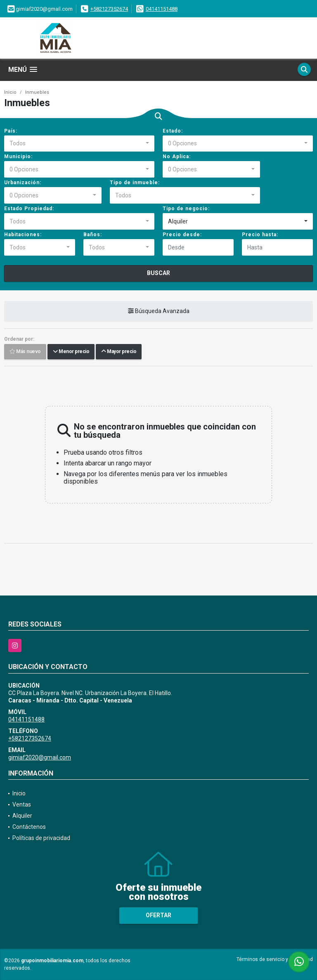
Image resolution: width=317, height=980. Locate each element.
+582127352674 (109, 9)
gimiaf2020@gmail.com (40, 757)
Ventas (22, 804)
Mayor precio (119, 352)
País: (11, 131)
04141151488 (162, 9)
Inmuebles (37, 92)
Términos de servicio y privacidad (275, 959)
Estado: (173, 131)
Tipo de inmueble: (135, 183)
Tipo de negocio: (186, 209)
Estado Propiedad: (29, 209)
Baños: (93, 235)
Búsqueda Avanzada (159, 311)
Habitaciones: (23, 235)
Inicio (10, 92)
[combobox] (79, 144)
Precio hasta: (260, 235)
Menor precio (71, 352)
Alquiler (22, 816)
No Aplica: (177, 157)
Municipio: (18, 157)
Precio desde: (182, 235)
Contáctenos (29, 827)
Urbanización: (23, 183)
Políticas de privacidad (41, 838)
